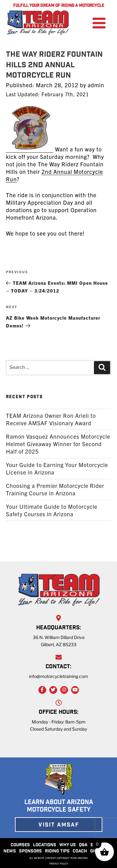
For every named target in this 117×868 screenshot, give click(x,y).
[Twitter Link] (53, 690)
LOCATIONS (45, 845)
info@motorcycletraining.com (58, 676)
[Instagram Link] (64, 690)
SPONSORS (30, 851)
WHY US (68, 845)
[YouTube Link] (75, 690)
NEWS (10, 851)
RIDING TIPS (57, 851)
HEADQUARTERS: (59, 628)
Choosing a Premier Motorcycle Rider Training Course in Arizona (55, 489)
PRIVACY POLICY (59, 864)
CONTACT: (58, 667)
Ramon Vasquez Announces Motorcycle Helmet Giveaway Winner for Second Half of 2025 (58, 444)
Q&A (83, 845)
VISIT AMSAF (59, 825)
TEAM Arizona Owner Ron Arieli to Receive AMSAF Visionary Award (51, 419)
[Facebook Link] (42, 690)
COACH (80, 851)
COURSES (20, 845)
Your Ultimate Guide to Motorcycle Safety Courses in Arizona (52, 510)
